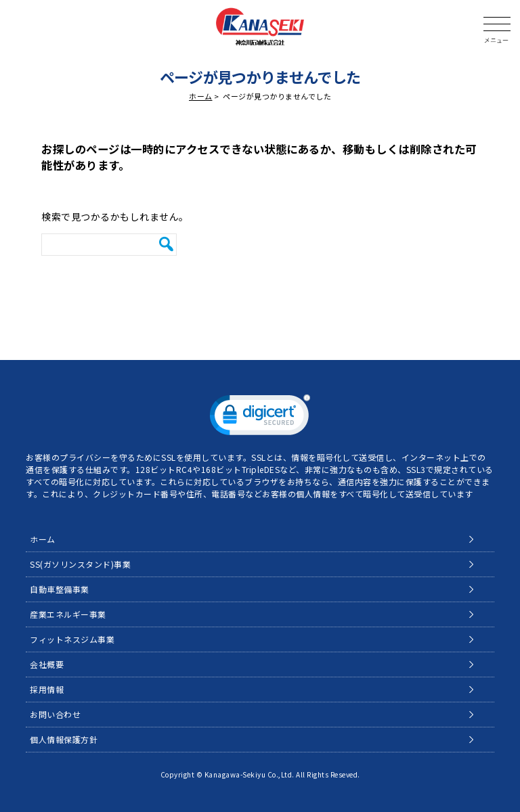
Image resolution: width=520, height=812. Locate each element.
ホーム (201, 96)
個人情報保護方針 (64, 739)
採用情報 (47, 689)
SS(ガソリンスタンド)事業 (80, 564)
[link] (260, 418)
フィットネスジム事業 (72, 639)
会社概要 (47, 664)
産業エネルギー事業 (68, 614)
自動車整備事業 (60, 589)
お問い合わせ (55, 714)
